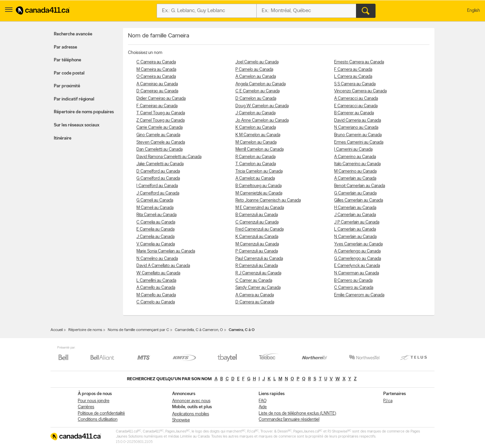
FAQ (263, 401)
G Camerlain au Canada (355, 193)
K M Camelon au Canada (258, 135)
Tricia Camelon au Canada (259, 171)
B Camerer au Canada (354, 113)
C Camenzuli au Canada (257, 222)
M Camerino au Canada (355, 171)
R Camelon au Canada (255, 157)
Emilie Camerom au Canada (359, 295)
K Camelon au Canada (256, 128)
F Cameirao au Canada (157, 106)
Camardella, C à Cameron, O (199, 330)
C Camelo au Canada (156, 302)
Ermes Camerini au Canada (359, 142)
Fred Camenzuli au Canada (260, 229)
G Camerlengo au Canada (358, 259)
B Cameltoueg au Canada (258, 186)
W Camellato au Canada (158, 273)
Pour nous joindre (94, 401)
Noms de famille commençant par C (138, 330)
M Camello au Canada (156, 295)
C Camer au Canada (254, 281)
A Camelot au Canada (255, 178)
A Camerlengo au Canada (357, 251)
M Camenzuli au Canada (257, 244)
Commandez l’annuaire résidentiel (289, 420)
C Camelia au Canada (156, 222)
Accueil (57, 330)
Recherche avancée (73, 34)
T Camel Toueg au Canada (161, 113)
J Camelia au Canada (155, 237)
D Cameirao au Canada (157, 91)
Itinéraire (63, 138)
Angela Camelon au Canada (261, 84)
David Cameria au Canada (358, 121)
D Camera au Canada (255, 302)
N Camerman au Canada (357, 273)
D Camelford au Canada (158, 171)
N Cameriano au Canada (356, 128)
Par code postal (69, 73)
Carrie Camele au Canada (159, 128)
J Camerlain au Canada (355, 215)
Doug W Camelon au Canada (262, 106)
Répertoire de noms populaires (84, 112)
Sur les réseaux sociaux (77, 125)
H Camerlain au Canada (355, 208)
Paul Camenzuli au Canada (259, 259)
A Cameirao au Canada (157, 84)
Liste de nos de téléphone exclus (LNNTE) (297, 413)
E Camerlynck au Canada (357, 266)
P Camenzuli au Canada (257, 251)
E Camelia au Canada (155, 229)
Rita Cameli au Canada (156, 215)
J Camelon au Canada (255, 113)
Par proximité (67, 86)
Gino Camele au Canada (158, 135)
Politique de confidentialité (101, 413)
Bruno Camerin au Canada (358, 135)
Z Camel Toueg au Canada (160, 121)
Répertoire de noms (85, 330)
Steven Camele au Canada (161, 142)
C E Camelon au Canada (257, 91)
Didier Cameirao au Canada (161, 99)
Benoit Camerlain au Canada (360, 186)
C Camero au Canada (354, 288)
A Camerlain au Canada (355, 178)
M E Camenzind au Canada (260, 208)
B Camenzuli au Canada (257, 215)
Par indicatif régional (74, 99)
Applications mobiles (191, 414)
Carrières (86, 407)
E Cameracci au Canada (356, 106)
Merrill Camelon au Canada (260, 150)
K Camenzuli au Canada (257, 237)
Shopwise (181, 420)
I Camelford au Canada (157, 186)
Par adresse (66, 47)
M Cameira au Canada (156, 70)
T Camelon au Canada (256, 164)
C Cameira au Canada (156, 62)
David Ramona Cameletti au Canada (169, 157)
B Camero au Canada (353, 281)
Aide (263, 407)
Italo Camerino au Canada (357, 164)
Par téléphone (68, 60)
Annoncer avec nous (191, 401)
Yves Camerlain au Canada (358, 244)
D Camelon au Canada (256, 99)
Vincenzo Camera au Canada (360, 91)
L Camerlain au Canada (355, 229)
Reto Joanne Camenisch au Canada (268, 200)
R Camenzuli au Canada (257, 266)
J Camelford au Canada (158, 193)
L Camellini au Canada (156, 281)
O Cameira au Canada (156, 77)
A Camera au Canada (255, 295)
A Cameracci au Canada (356, 99)
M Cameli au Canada (155, 208)
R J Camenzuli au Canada (258, 273)
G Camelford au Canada (158, 178)
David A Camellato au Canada (163, 266)
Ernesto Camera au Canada (359, 62)
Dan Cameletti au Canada (159, 150)
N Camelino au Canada (157, 259)
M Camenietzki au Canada (259, 193)
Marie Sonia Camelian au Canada (166, 251)
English (474, 11)
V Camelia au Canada (156, 244)
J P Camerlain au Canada (357, 222)
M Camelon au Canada (256, 142)
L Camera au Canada (353, 77)
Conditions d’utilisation (98, 420)
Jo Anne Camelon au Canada (262, 121)
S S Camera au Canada (355, 84)
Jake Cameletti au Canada (160, 164)
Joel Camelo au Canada (257, 62)
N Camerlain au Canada (355, 237)
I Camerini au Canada (353, 150)
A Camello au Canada (156, 288)
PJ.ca (388, 401)
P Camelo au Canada (254, 70)
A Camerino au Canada (355, 157)
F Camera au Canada (353, 70)
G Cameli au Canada (155, 200)
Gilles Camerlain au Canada (359, 200)
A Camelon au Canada (256, 77)
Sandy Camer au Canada (258, 288)
